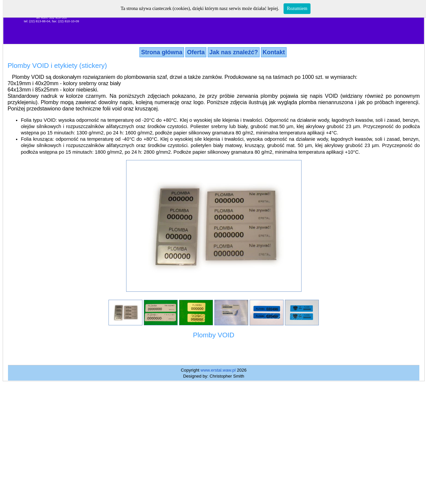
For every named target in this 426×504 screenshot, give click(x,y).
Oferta (196, 52)
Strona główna (162, 52)
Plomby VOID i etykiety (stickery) (57, 65)
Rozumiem (297, 8)
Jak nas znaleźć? (234, 52)
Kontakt (274, 52)
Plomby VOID (214, 335)
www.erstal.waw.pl (218, 370)
